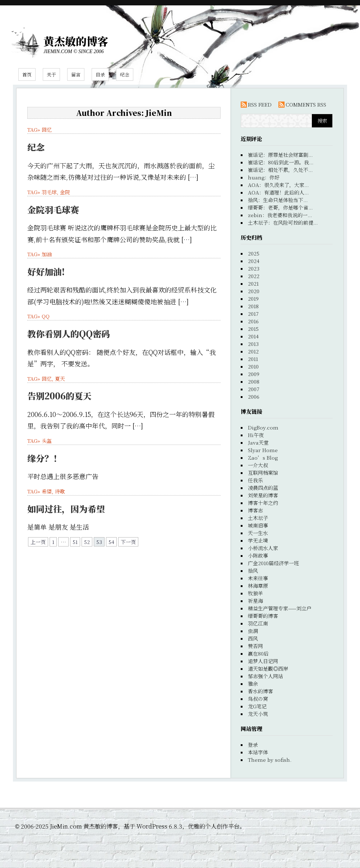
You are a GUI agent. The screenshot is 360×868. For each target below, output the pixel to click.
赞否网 (255, 646)
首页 (27, 74)
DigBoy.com (263, 427)
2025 (254, 253)
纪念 (125, 74)
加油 (47, 254)
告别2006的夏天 (59, 396)
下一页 (128, 542)
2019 (253, 299)
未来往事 (258, 578)
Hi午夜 (256, 435)
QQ (46, 316)
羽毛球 (49, 192)
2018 (253, 306)
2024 (254, 261)
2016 (253, 321)
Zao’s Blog (263, 458)
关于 (51, 74)
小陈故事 (258, 555)
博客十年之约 (263, 503)
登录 (253, 745)
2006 (254, 397)
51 (75, 542)
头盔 (47, 441)
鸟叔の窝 (258, 699)
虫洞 (253, 631)
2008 (254, 381)
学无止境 (258, 540)
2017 (253, 314)
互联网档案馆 (263, 473)
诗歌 (60, 491)
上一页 (38, 542)
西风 (253, 638)
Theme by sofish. (270, 760)
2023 (254, 268)
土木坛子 (258, 518)
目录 (100, 74)
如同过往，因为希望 (66, 509)
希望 (47, 491)
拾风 (253, 571)
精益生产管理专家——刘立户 (280, 608)
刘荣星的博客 (263, 495)
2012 (253, 351)
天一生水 (258, 533)
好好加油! (46, 271)
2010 (253, 366)
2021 (253, 283)
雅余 (253, 684)
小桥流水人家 (263, 548)
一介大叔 (258, 465)
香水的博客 (260, 691)
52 (87, 542)
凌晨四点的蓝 (263, 488)
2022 (254, 276)
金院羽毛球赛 (53, 209)
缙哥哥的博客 (263, 616)
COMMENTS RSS (306, 104)
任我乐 (255, 480)
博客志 (255, 510)
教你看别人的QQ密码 (69, 334)
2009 (254, 374)
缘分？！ (45, 458)
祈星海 (255, 601)
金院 (65, 192)
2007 (254, 389)
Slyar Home (263, 450)
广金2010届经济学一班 (273, 563)
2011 (253, 359)
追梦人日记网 (263, 661)
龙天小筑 (258, 714)
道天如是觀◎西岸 (268, 668)
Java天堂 (258, 442)
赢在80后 (258, 653)
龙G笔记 (257, 706)
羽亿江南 (258, 623)
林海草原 (258, 586)
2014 (253, 336)
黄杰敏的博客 (76, 41)
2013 (253, 344)
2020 (254, 291)
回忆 (47, 130)
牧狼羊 (255, 593)
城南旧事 (258, 525)
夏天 (60, 379)
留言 (76, 74)
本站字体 (258, 752)
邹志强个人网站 (266, 676)
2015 (253, 329)
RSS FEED (260, 104)
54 (111, 542)
